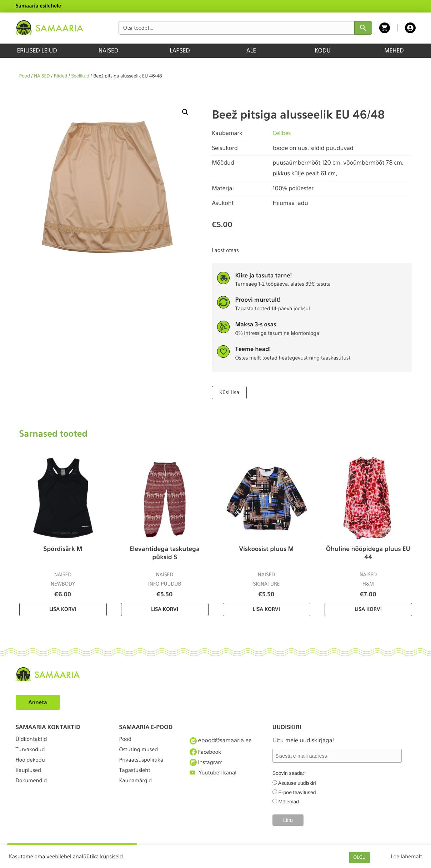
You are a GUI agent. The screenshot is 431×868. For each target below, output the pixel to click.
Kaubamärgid (137, 792)
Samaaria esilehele (39, 6)
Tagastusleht (136, 779)
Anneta (39, 701)
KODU (323, 51)
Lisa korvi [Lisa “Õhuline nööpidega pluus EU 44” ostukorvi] (368, 609)
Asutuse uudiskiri (297, 783)
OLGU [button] (360, 857)
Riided (61, 76)
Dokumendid (33, 792)
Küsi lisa (229, 392)
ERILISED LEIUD (37, 51)
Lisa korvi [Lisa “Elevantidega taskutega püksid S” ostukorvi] (165, 609)
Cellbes (282, 133)
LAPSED (180, 51)
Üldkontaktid (33, 740)
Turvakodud (32, 753)
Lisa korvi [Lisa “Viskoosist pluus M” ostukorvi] (266, 609)
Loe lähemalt (407, 857)
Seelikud (80, 76)
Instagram (207, 766)
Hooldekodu (32, 766)
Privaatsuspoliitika (144, 766)
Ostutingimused (141, 753)
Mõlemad (289, 801)
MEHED (394, 51)
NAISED (108, 51)
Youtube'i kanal (215, 779)
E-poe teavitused (297, 792)
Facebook (207, 753)
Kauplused (30, 779)
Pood (25, 76)
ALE (251, 51)
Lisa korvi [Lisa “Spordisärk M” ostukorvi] (63, 609)
